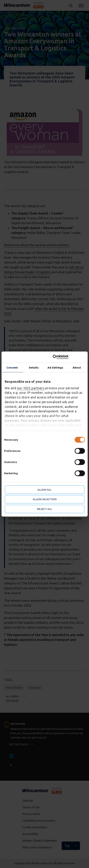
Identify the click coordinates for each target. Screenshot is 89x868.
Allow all (44, 490)
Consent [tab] (12, 367)
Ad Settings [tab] (55, 367)
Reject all (44, 509)
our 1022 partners (31, 388)
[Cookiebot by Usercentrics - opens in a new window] (69, 357)
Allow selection (45, 499)
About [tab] (77, 367)
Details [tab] (34, 367)
